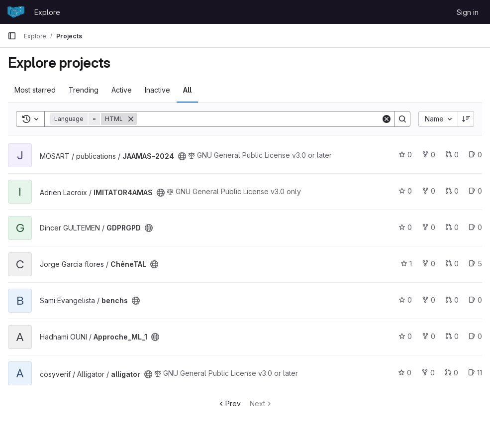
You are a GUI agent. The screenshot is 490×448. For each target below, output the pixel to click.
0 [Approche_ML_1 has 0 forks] (429, 336)
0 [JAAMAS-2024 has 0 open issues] (475, 155)
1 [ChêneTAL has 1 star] (406, 264)
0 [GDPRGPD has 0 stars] (405, 227)
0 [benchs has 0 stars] (405, 300)
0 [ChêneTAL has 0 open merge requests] (452, 264)
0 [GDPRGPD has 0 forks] (429, 227)
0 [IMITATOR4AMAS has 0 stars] (405, 191)
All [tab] (187, 90)
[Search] (259, 119)
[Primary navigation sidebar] (12, 36)
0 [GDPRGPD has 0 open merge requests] (452, 227)
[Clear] (387, 119)
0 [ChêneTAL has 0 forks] (429, 264)
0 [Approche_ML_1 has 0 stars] (405, 336)
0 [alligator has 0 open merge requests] (451, 373)
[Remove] (131, 119)
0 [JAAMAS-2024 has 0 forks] (429, 155)
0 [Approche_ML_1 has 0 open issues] (475, 336)
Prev (229, 403)
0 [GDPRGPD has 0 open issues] (475, 227)
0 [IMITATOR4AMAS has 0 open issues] (475, 191)
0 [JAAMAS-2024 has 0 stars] (405, 155)
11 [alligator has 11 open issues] (475, 373)
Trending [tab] (84, 90)
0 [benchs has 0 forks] (429, 300)
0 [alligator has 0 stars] (405, 373)
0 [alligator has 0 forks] (428, 373)
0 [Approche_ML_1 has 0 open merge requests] (452, 336)
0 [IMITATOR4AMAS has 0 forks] (429, 191)
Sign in (468, 12)
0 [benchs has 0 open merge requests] (452, 300)
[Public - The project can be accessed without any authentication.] (182, 156)
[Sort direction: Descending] (466, 119)
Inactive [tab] (157, 90)
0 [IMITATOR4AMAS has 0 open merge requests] (452, 191)
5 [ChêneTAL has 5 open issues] (475, 264)
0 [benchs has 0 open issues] (475, 300)
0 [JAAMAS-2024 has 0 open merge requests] (452, 155)
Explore (47, 12)
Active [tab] (122, 90)
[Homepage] (16, 12)
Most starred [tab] (35, 90)
